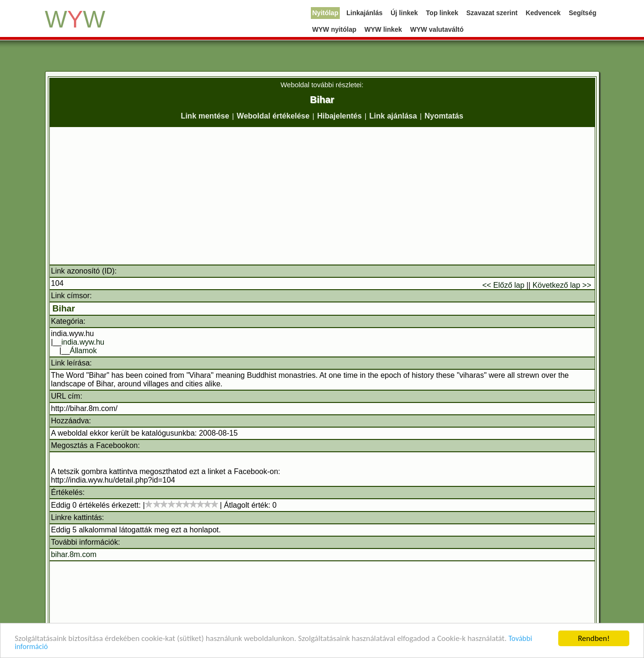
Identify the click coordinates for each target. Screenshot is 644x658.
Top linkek (442, 13)
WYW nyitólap (334, 29)
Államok (83, 351)
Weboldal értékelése (273, 116)
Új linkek (404, 13)
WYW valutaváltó (437, 29)
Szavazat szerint (492, 13)
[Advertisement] (322, 196)
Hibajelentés (339, 116)
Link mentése (205, 116)
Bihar (64, 308)
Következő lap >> (562, 285)
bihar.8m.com (74, 554)
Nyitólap (325, 13)
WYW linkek (383, 29)
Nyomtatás (444, 116)
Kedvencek (543, 13)
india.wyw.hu (83, 342)
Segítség (582, 13)
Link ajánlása (393, 116)
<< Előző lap (503, 285)
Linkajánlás (364, 13)
